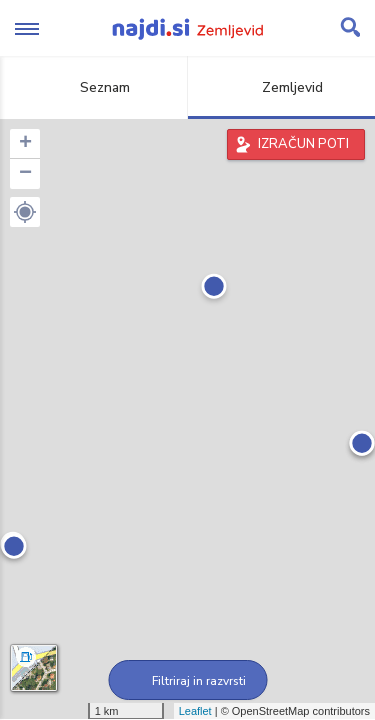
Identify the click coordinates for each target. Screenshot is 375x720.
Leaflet (195, 711)
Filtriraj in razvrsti (187, 681)
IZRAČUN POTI (303, 144)
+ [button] (25, 144)
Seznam (93, 87)
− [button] (25, 174)
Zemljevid (281, 87)
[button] (25, 212)
